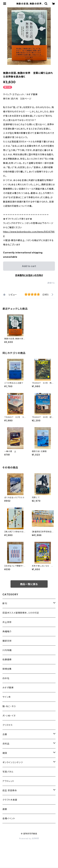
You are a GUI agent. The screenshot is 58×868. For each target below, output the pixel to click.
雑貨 (5, 753)
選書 (5, 809)
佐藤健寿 (7, 659)
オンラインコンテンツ (13, 762)
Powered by (29, 838)
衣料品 (6, 744)
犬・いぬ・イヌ (9, 716)
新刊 (5, 603)
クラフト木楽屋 (10, 800)
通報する (51, 283)
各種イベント (9, 818)
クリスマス (8, 725)
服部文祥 (7, 641)
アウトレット (8, 781)
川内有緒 (7, 650)
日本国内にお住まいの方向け (29, 275)
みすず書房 (8, 688)
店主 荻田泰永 (10, 790)
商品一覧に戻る (29, 584)
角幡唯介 (7, 631)
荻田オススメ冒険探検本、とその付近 (21, 613)
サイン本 (7, 697)
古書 (5, 734)
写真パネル (8, 772)
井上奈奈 (7, 622)
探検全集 (7, 669)
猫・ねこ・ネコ (9, 706)
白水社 (6, 678)
